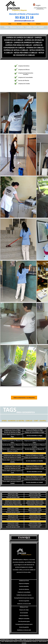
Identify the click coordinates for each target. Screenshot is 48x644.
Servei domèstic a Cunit (35, 520)
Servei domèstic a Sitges (35, 497)
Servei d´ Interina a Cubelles (13, 510)
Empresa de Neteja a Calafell (35, 523)
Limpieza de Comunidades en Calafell (34, 479)
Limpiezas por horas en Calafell (12, 477)
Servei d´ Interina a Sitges (13, 495)
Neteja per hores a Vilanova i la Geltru (13, 501)
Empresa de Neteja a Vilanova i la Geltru (35, 501)
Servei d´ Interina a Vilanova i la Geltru (13, 503)
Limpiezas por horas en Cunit (12, 466)
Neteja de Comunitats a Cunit (35, 518)
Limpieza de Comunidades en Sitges (34, 432)
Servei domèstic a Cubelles (35, 512)
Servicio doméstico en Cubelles (34, 461)
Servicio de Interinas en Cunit (12, 468)
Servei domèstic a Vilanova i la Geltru (35, 505)
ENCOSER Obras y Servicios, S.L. (32, 642)
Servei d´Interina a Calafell (13, 525)
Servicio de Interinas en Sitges (12, 432)
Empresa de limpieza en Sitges (34, 430)
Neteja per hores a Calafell (13, 523)
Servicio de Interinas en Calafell (12, 479)
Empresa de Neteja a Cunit (35, 516)
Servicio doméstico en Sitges (34, 436)
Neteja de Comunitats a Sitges (35, 495)
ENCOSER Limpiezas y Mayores (20, 560)
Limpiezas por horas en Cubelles (12, 455)
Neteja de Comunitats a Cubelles (35, 510)
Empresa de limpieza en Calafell (34, 477)
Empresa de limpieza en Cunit (34, 466)
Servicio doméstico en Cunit (34, 472)
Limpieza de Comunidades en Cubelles (34, 458)
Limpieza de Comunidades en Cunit (34, 468)
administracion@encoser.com (41, 640)
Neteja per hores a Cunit (13, 516)
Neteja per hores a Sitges (13, 494)
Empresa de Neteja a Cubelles (35, 508)
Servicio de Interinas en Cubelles (12, 458)
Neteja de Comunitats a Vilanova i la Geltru (35, 503)
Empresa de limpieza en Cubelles (34, 455)
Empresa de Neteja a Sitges (35, 494)
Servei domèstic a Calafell (35, 527)
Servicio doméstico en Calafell (34, 482)
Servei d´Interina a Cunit (13, 518)
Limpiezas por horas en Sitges (12, 430)
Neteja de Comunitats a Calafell (35, 525)
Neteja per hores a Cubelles (13, 508)
